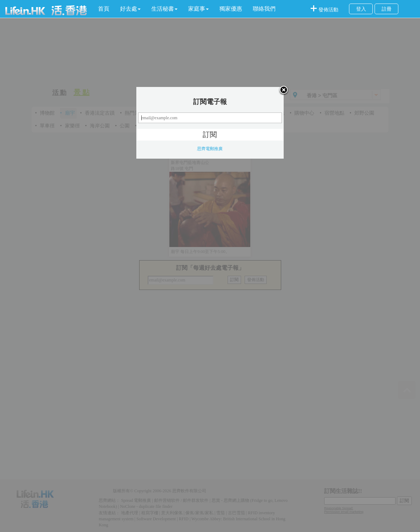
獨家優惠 (231, 9)
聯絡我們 (264, 9)
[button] (130, 9)
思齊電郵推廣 (210, 149)
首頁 (104, 9)
